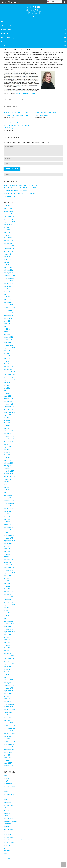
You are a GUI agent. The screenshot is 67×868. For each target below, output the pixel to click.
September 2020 (9, 380)
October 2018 (8, 442)
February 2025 (8, 241)
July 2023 (7, 289)
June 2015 (7, 549)
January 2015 (8, 562)
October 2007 (8, 747)
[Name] (33, 159)
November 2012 (9, 626)
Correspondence (9, 786)
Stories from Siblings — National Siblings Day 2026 (20, 185)
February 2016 (8, 527)
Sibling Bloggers (9, 837)
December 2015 (9, 533)
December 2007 (9, 742)
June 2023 (7, 292)
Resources (7, 824)
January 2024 (8, 273)
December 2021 (9, 340)
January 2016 (8, 530)
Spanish (6, 848)
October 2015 (8, 538)
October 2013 (8, 602)
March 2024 (8, 267)
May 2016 (7, 519)
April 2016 (7, 522)
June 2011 (7, 669)
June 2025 (7, 230)
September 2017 (9, 476)
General (6, 797)
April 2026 (7, 206)
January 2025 (8, 243)
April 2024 (7, 265)
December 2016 (9, 501)
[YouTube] (15, 2)
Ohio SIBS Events (9, 196)
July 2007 (7, 755)
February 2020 (8, 399)
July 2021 (6, 353)
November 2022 (9, 310)
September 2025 (9, 222)
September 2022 (9, 316)
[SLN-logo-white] (34, 10)
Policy (6, 816)
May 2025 (7, 233)
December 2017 (9, 468)
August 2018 (8, 447)
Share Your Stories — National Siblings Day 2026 (20, 188)
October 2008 (8, 731)
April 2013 (7, 616)
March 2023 (8, 300)
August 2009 (8, 712)
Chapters (7, 781)
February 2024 (9, 270)
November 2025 (9, 217)
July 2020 (7, 385)
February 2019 (8, 431)
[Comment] (33, 150)
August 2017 (8, 479)
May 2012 (7, 643)
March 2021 (7, 364)
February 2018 (8, 463)
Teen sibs (7, 851)
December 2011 (9, 656)
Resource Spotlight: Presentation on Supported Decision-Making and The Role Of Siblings (16, 125)
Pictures (6, 810)
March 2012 (7, 648)
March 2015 (7, 557)
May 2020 (7, 391)
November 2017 (9, 471)
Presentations (8, 818)
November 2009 (9, 704)
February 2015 (8, 559)
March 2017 (7, 492)
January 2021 (8, 369)
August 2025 (8, 225)
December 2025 (9, 214)
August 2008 (8, 736)
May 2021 (7, 358)
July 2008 (7, 739)
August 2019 (7, 415)
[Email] (33, 164)
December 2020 (9, 372)
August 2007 (8, 752)
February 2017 (8, 495)
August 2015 (8, 543)
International (8, 802)
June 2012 (7, 640)
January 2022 (8, 337)
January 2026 (8, 211)
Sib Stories (7, 832)
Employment (8, 789)
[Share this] (10, 99)
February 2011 (8, 680)
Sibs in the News (9, 843)
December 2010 (9, 685)
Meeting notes (8, 805)
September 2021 (9, 348)
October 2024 (8, 251)
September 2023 (9, 283)
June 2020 (7, 388)
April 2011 (7, 675)
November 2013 (9, 600)
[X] (6, 2)
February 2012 (8, 651)
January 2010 (8, 701)
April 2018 (7, 458)
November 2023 (9, 278)
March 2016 (7, 525)
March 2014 (7, 589)
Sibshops (7, 845)
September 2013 (9, 605)
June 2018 (7, 452)
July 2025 (7, 227)
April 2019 (7, 425)
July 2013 (6, 608)
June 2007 (7, 758)
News (5, 808)
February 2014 (8, 592)
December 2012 (9, 624)
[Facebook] (3, 2)
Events (6, 792)
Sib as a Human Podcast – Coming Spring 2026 (19, 193)
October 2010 (8, 688)
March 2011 (7, 677)
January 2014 (8, 594)
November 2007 (9, 744)
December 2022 (9, 308)
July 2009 (7, 715)
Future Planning (9, 794)
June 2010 (7, 699)
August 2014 (8, 576)
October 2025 (8, 219)
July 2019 (6, 417)
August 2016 (8, 511)
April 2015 (7, 554)
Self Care (7, 827)
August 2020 (8, 383)
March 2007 (8, 763)
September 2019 (9, 412)
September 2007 (9, 750)
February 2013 (8, 621)
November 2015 (9, 535)
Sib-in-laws (7, 835)
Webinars (7, 856)
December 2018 (9, 436)
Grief (5, 800)
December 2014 (9, 565)
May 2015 (7, 551)
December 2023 (9, 275)
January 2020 (8, 401)
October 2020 (8, 377)
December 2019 (9, 404)
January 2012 (8, 653)
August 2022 (8, 318)
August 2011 (7, 667)
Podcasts (7, 813)
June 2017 (7, 484)
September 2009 (9, 710)
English (51, 1)
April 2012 (7, 645)
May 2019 (7, 423)
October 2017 (8, 474)
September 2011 (9, 664)
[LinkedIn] (12, 2)
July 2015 (7, 546)
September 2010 (9, 691)
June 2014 (7, 581)
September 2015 (9, 541)
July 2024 (7, 257)
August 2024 (8, 254)
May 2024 (7, 262)
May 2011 (6, 672)
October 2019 (8, 409)
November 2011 (9, 659)
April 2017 (7, 490)
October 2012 (8, 629)
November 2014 (9, 568)
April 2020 (7, 393)
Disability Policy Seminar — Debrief (15, 191)
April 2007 (7, 760)
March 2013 (7, 618)
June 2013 (7, 610)
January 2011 (8, 683)
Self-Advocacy (9, 829)
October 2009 (8, 707)
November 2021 (9, 342)
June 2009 (7, 718)
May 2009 (7, 720)
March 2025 (8, 238)
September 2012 (9, 632)
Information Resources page (25, 93)
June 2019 (7, 420)
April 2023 (7, 297)
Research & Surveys (10, 821)
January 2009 (8, 723)
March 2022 (8, 332)
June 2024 (7, 259)
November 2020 (9, 375)
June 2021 (7, 356)
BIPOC (6, 776)
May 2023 (7, 294)
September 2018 (9, 444)
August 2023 (8, 286)
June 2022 (7, 324)
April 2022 (7, 329)
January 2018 (8, 466)
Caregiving (7, 778)
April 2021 (7, 361)
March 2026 (8, 209)
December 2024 (9, 246)
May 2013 (7, 613)
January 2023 (8, 305)
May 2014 (7, 584)
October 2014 (8, 570)
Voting (6, 853)
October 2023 (8, 281)
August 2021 (7, 350)
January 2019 (8, 434)
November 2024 (9, 249)
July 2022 (7, 321)
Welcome (7, 859)
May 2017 (7, 487)
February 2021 (8, 367)
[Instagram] (9, 2)
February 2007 (9, 766)
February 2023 (8, 302)
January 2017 (8, 498)
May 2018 (7, 455)
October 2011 (8, 661)
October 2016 (8, 506)
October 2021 (8, 345)
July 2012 (6, 637)
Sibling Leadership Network (13, 840)
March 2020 (8, 396)
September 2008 (9, 734)
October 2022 (8, 313)
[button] (64, 2)
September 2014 (9, 573)
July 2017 (7, 482)
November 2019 (9, 407)
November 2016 (9, 503)
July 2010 (7, 696)
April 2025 (7, 235)
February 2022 (8, 334)
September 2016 (9, 509)
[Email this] (6, 99)
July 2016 (7, 514)
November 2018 (9, 439)
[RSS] (18, 2)
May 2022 (7, 326)
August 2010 (8, 693)
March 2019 (7, 428)
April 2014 (7, 586)
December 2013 (9, 597)
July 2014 (7, 578)
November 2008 (9, 728)
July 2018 (7, 450)
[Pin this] (22, 99)
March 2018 (7, 460)
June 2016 (7, 517)
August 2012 (7, 635)
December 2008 (9, 726)
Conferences (8, 784)
